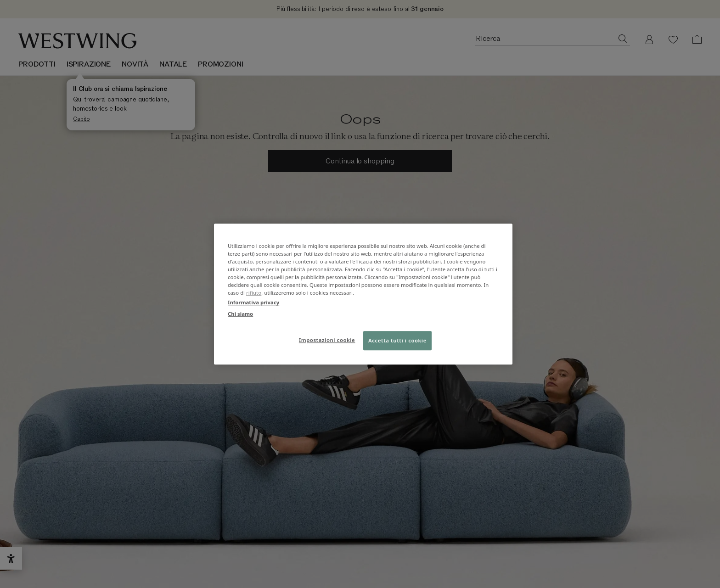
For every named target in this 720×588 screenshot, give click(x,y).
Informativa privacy (253, 302)
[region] (363, 294)
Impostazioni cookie (327, 340)
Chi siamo (240, 314)
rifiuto (254, 293)
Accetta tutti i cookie (397, 340)
